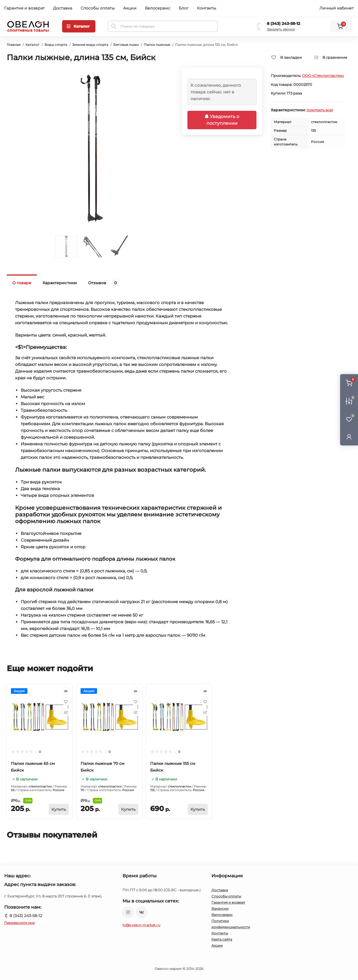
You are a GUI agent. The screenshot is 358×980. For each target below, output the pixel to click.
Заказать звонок (281, 29)
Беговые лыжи (126, 45)
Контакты (207, 8)
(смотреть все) (320, 110)
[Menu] (79, 26)
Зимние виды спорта (90, 45)
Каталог (32, 45)
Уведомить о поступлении (222, 120)
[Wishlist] (66, 702)
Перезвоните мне (19, 923)
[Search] (114, 26)
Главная (14, 45)
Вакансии (220, 909)
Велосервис (158, 8)
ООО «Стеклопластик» (323, 76)
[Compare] (66, 712)
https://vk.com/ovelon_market (142, 912)
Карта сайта (222, 939)
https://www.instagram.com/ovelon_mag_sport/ (128, 912)
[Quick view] (66, 691)
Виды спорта (56, 45)
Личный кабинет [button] (337, 8)
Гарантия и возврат (24, 8)
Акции (130, 8)
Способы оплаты (98, 8)
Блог (184, 8)
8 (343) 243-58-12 (283, 23)
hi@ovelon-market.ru (141, 925)
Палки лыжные (157, 45)
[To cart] (59, 809)
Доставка (63, 8)
